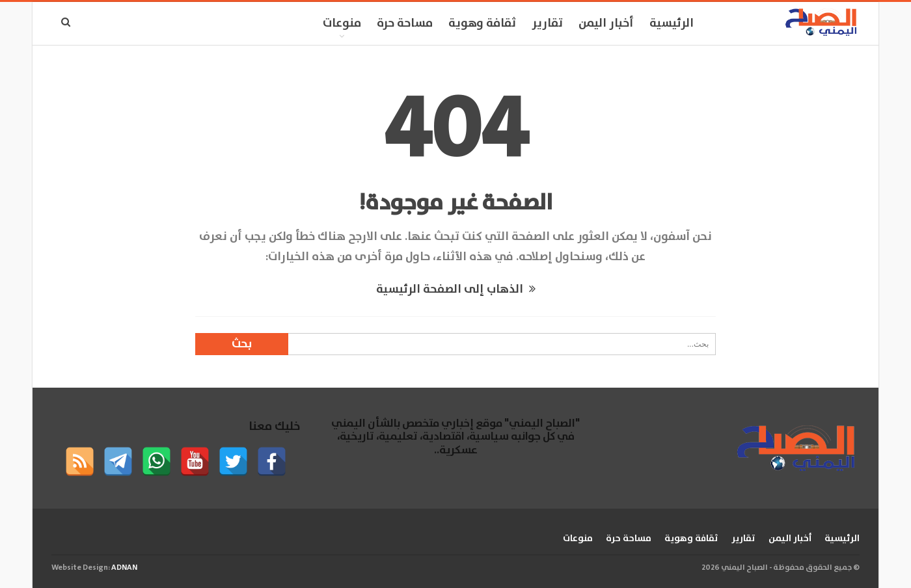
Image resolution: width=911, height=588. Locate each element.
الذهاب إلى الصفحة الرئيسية (456, 289)
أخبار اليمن (606, 23)
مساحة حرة (405, 23)
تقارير (547, 23)
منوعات (342, 23)
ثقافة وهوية (482, 23)
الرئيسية (672, 23)
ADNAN (124, 568)
